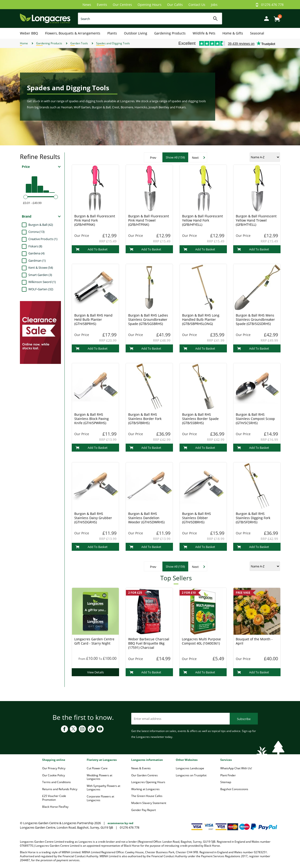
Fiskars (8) (35, 246)
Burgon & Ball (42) (41, 225)
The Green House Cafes (147, 796)
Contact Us (197, 5)
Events (102, 5)
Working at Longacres (145, 789)
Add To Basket (92, 249)
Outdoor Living (136, 33)
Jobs (214, 5)
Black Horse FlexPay (55, 807)
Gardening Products (170, 33)
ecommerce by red (120, 823)
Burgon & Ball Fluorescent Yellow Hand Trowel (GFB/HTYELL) (256, 220)
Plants (112, 33)
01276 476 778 (272, 5)
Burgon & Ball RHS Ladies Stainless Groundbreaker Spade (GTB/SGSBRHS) (148, 319)
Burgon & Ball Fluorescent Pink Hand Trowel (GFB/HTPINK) (149, 220)
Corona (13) (36, 232)
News (87, 5)
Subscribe (244, 719)
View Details (96, 672)
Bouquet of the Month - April (254, 641)
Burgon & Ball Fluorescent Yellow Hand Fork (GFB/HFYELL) (202, 220)
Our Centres (122, 5)
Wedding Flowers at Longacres (99, 777)
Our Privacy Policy (54, 768)
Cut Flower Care (97, 768)
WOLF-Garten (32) (41, 289)
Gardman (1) (37, 260)
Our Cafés (175, 5)
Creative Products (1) (43, 239)
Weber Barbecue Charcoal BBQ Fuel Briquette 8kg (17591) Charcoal (149, 643)
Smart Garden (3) (40, 275)
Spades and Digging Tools (113, 43)
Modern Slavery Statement (149, 803)
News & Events (141, 768)
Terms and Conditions (56, 782)
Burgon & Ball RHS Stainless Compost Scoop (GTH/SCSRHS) (255, 419)
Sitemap (226, 782)
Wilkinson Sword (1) (42, 282)
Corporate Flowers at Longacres (100, 798)
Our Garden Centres (144, 775)
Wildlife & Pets (204, 33)
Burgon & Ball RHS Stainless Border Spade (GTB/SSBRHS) (200, 419)
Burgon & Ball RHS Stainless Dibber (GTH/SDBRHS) (197, 518)
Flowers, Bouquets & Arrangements (73, 33)
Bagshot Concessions (234, 789)
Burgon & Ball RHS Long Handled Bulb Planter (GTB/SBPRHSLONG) (201, 319)
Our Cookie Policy (54, 775)
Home (24, 43)
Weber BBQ (29, 33)
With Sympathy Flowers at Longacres (103, 788)
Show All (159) (175, 157)
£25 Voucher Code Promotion (54, 798)
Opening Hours (150, 5)
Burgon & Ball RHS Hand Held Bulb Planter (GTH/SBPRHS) (93, 319)
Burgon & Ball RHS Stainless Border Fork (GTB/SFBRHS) (145, 419)
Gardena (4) (36, 253)
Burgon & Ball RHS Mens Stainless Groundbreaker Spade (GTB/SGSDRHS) (255, 319)
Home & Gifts (233, 33)
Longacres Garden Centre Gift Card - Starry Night (94, 641)
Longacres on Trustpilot (191, 775)
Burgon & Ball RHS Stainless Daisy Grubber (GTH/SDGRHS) (93, 518)
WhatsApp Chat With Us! (236, 768)
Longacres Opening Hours (148, 782)
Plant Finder (228, 775)
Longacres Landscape (190, 768)
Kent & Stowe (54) (41, 268)
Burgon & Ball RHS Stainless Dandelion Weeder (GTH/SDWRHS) (146, 518)
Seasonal (257, 33)
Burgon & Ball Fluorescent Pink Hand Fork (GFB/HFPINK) (95, 220)
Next (195, 158)
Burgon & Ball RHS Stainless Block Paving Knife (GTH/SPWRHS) (92, 419)
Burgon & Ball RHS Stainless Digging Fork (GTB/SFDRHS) (253, 518)
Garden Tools (79, 43)
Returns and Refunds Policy (60, 789)
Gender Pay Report (144, 810)
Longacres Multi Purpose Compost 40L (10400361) (201, 641)
